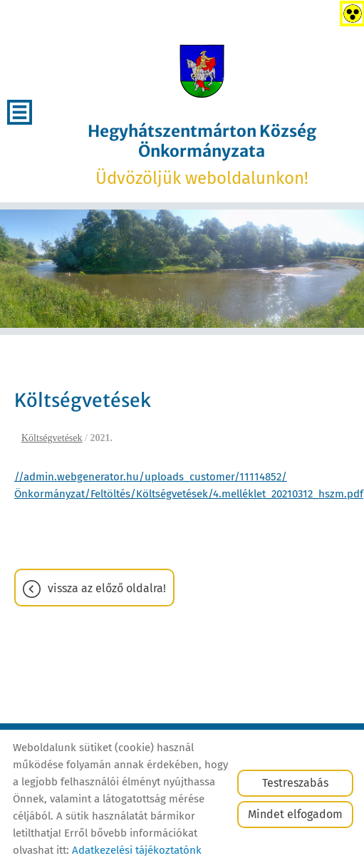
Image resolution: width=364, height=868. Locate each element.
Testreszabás (295, 783)
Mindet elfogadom (295, 814)
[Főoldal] (202, 71)
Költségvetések (52, 438)
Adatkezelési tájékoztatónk (137, 850)
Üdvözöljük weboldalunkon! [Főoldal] (202, 155)
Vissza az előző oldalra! (107, 588)
